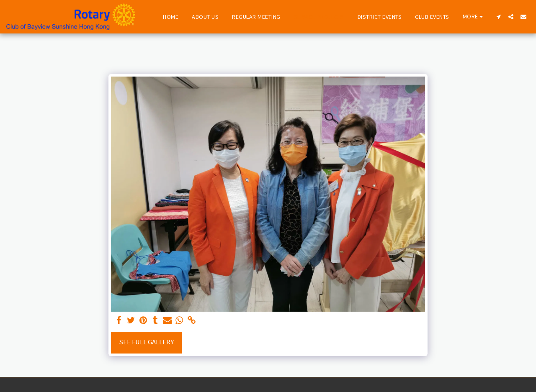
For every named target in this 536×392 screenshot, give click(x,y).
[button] (498, 17)
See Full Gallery (146, 342)
